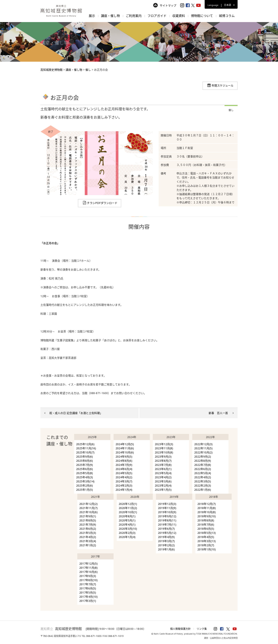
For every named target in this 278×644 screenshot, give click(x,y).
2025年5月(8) (84, 473)
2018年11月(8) (207, 508)
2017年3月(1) (88, 601)
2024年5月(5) (124, 473)
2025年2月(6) (84, 485)
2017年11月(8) (88, 568)
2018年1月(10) (207, 549)
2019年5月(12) (167, 533)
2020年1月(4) (127, 537)
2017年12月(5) (88, 563)
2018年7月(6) (206, 524)
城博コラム (227, 16)
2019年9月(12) (167, 516)
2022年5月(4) (203, 473)
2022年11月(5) (203, 448)
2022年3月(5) (203, 481)
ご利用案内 (134, 16)
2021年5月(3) (88, 533)
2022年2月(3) (203, 485)
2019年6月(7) (166, 529)
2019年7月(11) (167, 524)
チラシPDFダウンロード (102, 203)
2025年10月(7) (85, 452)
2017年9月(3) (88, 576)
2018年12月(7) (207, 504)
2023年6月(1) (163, 469)
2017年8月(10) (88, 580)
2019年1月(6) (166, 549)
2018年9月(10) (207, 516)
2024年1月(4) (124, 490)
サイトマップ (165, 5)
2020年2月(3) (127, 533)
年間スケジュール (222, 86)
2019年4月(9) (166, 537)
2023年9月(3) (163, 456)
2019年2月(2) (166, 545)
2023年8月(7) (163, 461)
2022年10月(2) (203, 452)
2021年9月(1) (88, 516)
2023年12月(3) (164, 444)
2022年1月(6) (203, 490)
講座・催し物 (110, 16)
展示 (92, 16)
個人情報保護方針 (180, 629)
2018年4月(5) (206, 537)
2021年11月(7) (88, 508)
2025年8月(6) (84, 461)
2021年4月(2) (88, 537)
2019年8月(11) (167, 520)
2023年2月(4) (163, 485)
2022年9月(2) (203, 456)
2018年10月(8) (207, 512)
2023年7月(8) (163, 465)
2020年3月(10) (128, 529)
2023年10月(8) (164, 452)
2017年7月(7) (88, 584)
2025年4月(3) (84, 477)
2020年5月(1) (127, 520)
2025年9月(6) (84, 456)
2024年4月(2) (124, 477)
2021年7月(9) (88, 524)
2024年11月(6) (125, 448)
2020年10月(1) (128, 512)
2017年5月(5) (88, 592)
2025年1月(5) (84, 490)
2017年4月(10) (88, 597)
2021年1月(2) (88, 545)
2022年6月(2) (203, 469)
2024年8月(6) (124, 461)
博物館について (202, 16)
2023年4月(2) (163, 477)
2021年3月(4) (88, 541)
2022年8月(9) (203, 461)
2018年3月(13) (207, 541)
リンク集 (202, 629)
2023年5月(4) (163, 473)
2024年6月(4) (124, 469)
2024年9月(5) (124, 456)
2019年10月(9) (167, 512)
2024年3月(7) (124, 481)
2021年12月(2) (88, 504)
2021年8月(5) (88, 520)
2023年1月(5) (163, 490)
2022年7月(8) (203, 465)
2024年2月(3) (124, 485)
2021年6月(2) (88, 529)
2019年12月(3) (167, 504)
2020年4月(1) (127, 524)
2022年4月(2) (203, 477)
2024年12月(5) (125, 444)
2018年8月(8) (206, 520)
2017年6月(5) (88, 588)
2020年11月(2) (128, 508)
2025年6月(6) (84, 469)
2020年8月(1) (127, 516)
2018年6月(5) (206, 529)
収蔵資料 (179, 16)
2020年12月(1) (128, 504)
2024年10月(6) (125, 452)
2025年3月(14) (85, 481)
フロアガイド (157, 16)
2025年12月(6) (85, 444)
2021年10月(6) (88, 512)
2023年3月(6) (163, 481)
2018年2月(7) (206, 545)
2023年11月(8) (164, 448)
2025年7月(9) (84, 465)
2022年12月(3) (203, 444)
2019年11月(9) (167, 508)
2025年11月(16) (86, 448)
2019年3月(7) (166, 541)
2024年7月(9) (124, 465)
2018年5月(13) (207, 533)
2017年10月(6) (88, 572)
